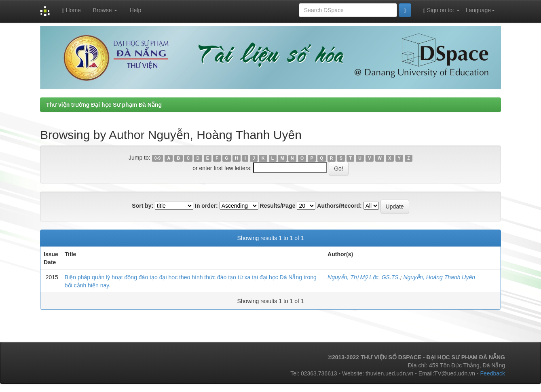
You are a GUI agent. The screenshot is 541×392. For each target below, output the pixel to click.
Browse (105, 10)
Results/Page (278, 206)
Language (480, 10)
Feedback (493, 373)
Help (135, 10)
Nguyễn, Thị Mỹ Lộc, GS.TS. (364, 277)
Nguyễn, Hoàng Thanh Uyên (439, 277)
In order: (206, 206)
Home (71, 10)
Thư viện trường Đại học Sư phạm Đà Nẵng (104, 105)
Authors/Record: (339, 206)
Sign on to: (442, 10)
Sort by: (143, 206)
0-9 (157, 158)
